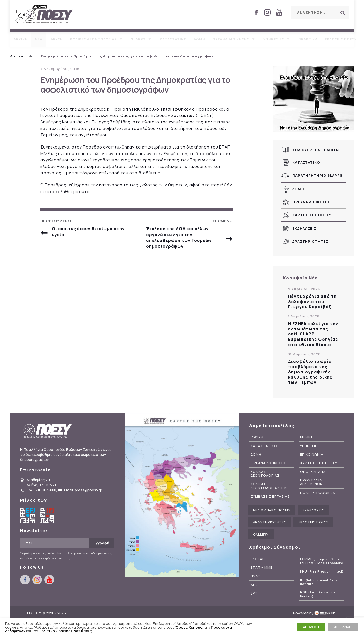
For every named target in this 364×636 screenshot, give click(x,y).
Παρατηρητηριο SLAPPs (317, 175)
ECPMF (322, 561)
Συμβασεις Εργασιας (270, 496)
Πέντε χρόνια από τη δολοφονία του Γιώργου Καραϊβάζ (313, 302)
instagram (267, 12)
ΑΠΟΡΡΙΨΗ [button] (343, 627)
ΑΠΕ (254, 585)
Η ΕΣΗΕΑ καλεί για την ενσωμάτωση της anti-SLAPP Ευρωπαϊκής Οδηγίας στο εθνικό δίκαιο (313, 334)
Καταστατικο (173, 39)
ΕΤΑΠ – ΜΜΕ (261, 568)
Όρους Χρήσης (189, 627)
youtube (279, 12)
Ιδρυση (56, 39)
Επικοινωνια (312, 454)
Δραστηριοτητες (310, 241)
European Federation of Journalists (28, 515)
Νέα (32, 56)
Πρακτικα (308, 39)
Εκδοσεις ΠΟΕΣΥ (341, 39)
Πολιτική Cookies (54, 631)
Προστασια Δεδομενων (311, 482)
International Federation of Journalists (48, 515)
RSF (319, 594)
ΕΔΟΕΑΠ (258, 559)
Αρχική (17, 56)
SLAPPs (138, 39)
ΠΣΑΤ (256, 576)
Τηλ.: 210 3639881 (41, 490)
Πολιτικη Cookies (318, 493)
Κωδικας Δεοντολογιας (316, 150)
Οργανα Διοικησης (311, 202)
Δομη (200, 39)
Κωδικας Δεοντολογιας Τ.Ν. (269, 486)
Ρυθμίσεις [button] (82, 631)
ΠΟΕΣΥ (44, 15)
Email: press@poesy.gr (83, 490)
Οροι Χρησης (313, 472)
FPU (322, 571)
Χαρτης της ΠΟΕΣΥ (312, 215)
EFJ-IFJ (306, 437)
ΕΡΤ (254, 593)
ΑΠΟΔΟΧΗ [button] (311, 627)
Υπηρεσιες (274, 39)
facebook (256, 12)
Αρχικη (21, 39)
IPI (319, 582)
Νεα (39, 39)
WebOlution (326, 613)
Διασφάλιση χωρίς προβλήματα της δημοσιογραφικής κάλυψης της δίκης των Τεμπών (310, 372)
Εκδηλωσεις (304, 228)
